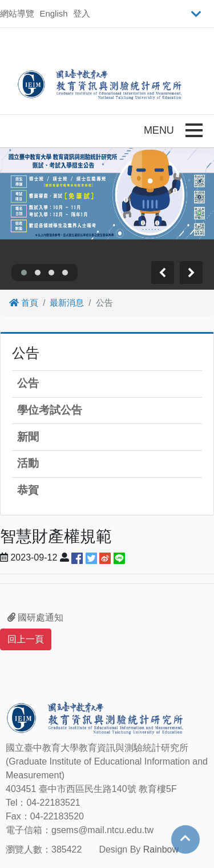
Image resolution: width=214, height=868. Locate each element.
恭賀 (28, 490)
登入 (82, 13)
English (53, 13)
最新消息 (67, 303)
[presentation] (163, 273)
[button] (24, 273)
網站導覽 (17, 13)
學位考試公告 (50, 410)
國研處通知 (35, 617)
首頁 (24, 303)
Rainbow (161, 849)
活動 (28, 463)
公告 (28, 383)
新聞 (28, 437)
